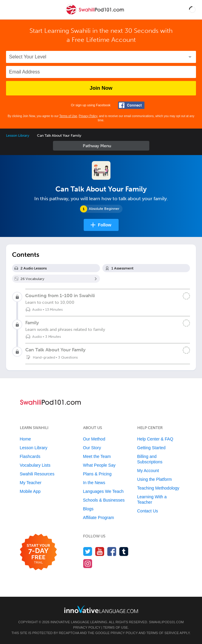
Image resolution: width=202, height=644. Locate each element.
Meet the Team (97, 456)
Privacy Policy (88, 116)
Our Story (92, 448)
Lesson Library (18, 135)
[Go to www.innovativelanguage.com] (101, 609)
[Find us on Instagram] (88, 563)
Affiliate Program (99, 518)
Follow (104, 225)
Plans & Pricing (97, 474)
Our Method (94, 439)
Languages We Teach (103, 491)
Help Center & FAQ (155, 439)
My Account (148, 471)
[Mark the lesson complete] (186, 296)
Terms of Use (68, 116)
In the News (94, 483)
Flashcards (30, 456)
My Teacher (31, 483)
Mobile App (30, 491)
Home (25, 439)
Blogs (88, 509)
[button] (192, 10)
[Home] (96, 14)
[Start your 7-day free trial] (38, 552)
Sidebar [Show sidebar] (101, 146)
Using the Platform (155, 479)
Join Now (101, 88)
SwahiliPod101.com (166, 622)
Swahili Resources (37, 474)
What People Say (99, 465)
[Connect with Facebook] (131, 105)
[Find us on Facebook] (112, 551)
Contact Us (148, 511)
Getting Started (151, 448)
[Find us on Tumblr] (124, 551)
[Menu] (10, 10)
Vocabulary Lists (35, 465)
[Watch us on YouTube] (100, 551)
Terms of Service (163, 633)
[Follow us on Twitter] (88, 551)
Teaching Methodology (158, 488)
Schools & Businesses (104, 500)
